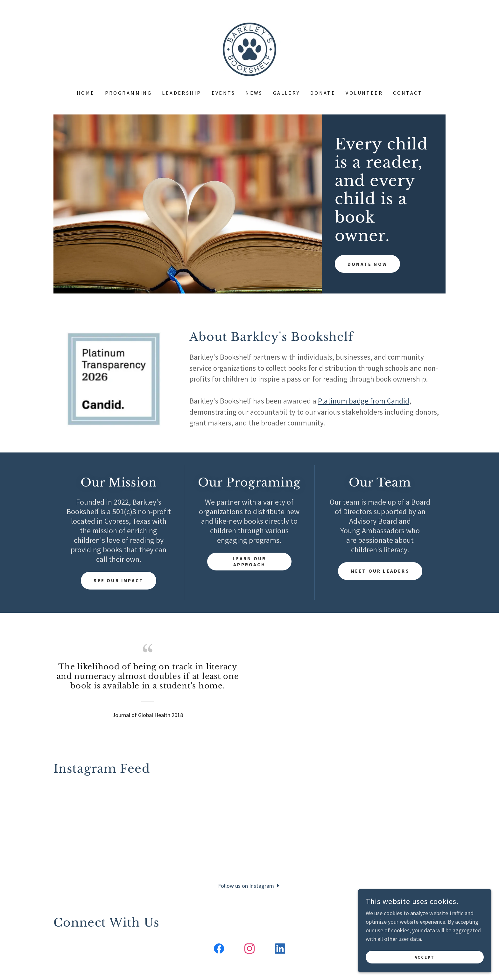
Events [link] (224, 93)
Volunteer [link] (364, 93)
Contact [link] (408, 93)
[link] (250, 49)
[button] (250, 885)
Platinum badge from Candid (364, 401)
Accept (428, 957)
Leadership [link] (182, 93)
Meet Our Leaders (380, 571)
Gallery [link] (287, 93)
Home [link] (86, 93)
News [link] (254, 93)
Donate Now (368, 237)
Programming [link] (129, 93)
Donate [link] (323, 93)
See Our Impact (119, 581)
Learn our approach (249, 562)
